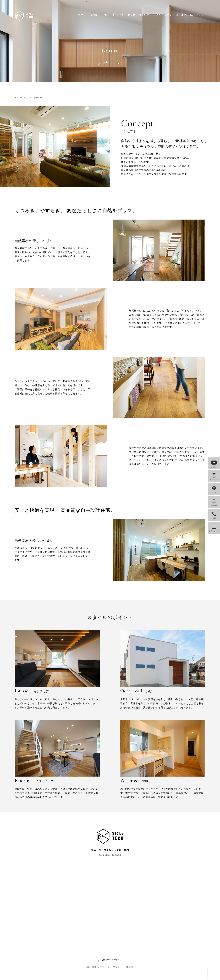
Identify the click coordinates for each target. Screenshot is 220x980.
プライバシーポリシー (110, 967)
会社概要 (128, 967)
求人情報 (92, 967)
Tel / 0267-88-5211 (110, 855)
